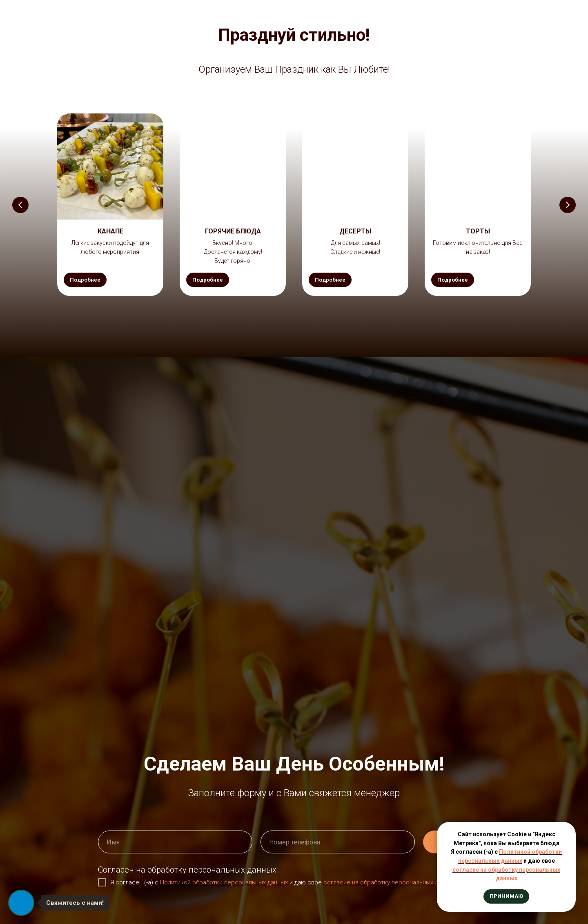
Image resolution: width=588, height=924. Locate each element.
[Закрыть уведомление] (570, 828)
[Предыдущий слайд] (20, 205)
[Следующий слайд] (568, 205)
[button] (110, 231)
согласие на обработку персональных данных (389, 882)
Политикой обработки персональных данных (224, 882)
